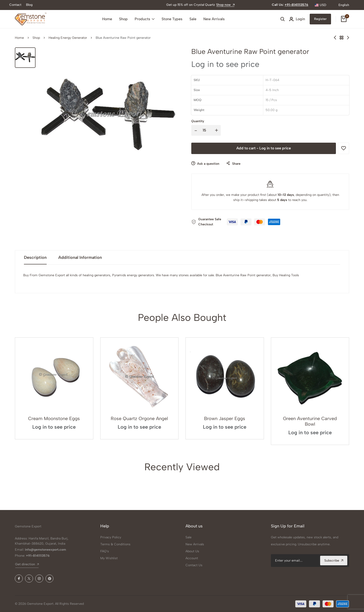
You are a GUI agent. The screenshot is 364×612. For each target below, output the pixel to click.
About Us (192, 551)
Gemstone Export (28, 526)
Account (192, 558)
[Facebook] (19, 579)
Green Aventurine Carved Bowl (310, 421)
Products (145, 19)
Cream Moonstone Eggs (54, 418)
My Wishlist (109, 558)
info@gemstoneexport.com (45, 550)
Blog (29, 5)
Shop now (201, 5)
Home (107, 19)
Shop (123, 19)
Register (320, 19)
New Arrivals (214, 19)
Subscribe (334, 561)
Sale (193, 19)
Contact (15, 5)
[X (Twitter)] (29, 579)
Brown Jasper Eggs (225, 418)
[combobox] (323, 5)
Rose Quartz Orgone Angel (139, 418)
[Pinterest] (49, 579)
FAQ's (105, 551)
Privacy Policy (111, 537)
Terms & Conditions (115, 544)
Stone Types (172, 19)
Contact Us (194, 565)
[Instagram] (39, 579)
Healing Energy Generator (68, 38)
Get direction (27, 564)
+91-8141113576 (296, 5)
